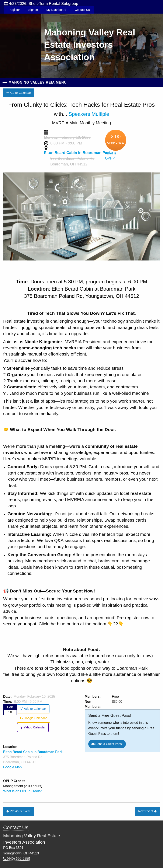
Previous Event (18, 811)
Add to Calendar (33, 709)
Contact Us (82, 10)
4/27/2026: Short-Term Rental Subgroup (41, 3)
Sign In (33, 10)
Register (14, 10)
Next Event (147, 811)
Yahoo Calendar (33, 727)
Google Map (12, 767)
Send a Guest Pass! (107, 744)
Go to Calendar (19, 93)
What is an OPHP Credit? (22, 791)
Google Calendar (33, 718)
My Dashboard (56, 10)
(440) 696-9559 (17, 859)
